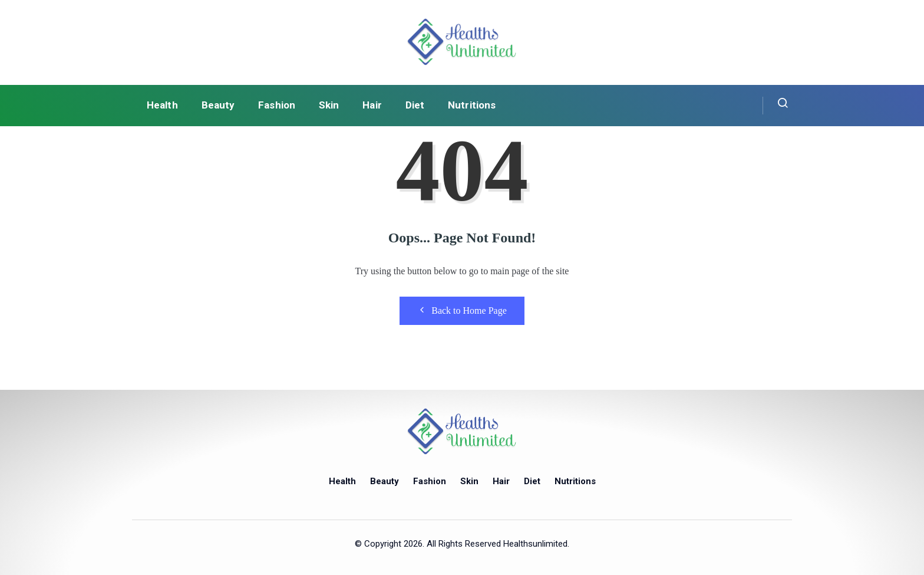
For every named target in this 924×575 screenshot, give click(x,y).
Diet (415, 105)
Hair (372, 105)
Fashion (277, 105)
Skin (329, 105)
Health (162, 105)
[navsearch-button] (776, 106)
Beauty (218, 105)
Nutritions (472, 105)
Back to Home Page (462, 310)
